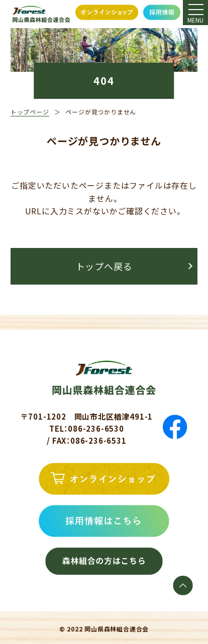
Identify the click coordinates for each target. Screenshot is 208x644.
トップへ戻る (104, 266)
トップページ (30, 112)
